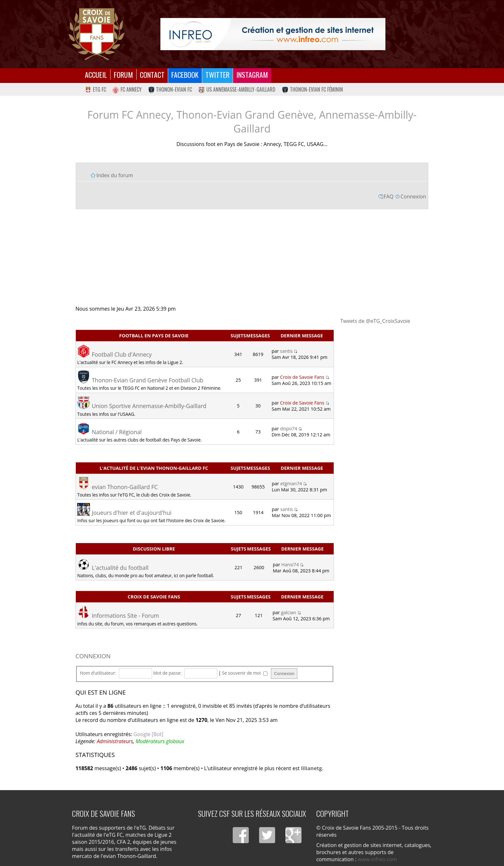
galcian (288, 612)
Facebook (185, 74)
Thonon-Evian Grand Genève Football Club (147, 380)
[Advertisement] (252, 257)
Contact (152, 74)
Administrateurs (115, 741)
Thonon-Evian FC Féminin (312, 89)
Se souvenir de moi (245, 673)
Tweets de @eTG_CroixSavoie (375, 321)
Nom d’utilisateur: (98, 673)
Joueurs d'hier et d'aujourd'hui (131, 513)
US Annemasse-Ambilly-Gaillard (237, 89)
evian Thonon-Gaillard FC (125, 487)
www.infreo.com (377, 859)
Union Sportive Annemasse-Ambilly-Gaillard (149, 406)
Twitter (217, 74)
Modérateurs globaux (160, 741)
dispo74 (288, 428)
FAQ (389, 196)
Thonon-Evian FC (170, 89)
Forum (123, 74)
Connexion (413, 196)
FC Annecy (127, 89)
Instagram (252, 74)
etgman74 (291, 483)
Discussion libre (154, 549)
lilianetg (311, 768)
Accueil (96, 74)
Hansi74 (290, 565)
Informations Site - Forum (125, 615)
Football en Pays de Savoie (154, 336)
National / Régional (117, 432)
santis (286, 351)
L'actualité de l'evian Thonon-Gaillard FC (154, 468)
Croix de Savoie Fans (302, 377)
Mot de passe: (167, 673)
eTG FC (95, 89)
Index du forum (115, 175)
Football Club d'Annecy (122, 354)
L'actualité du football (120, 568)
